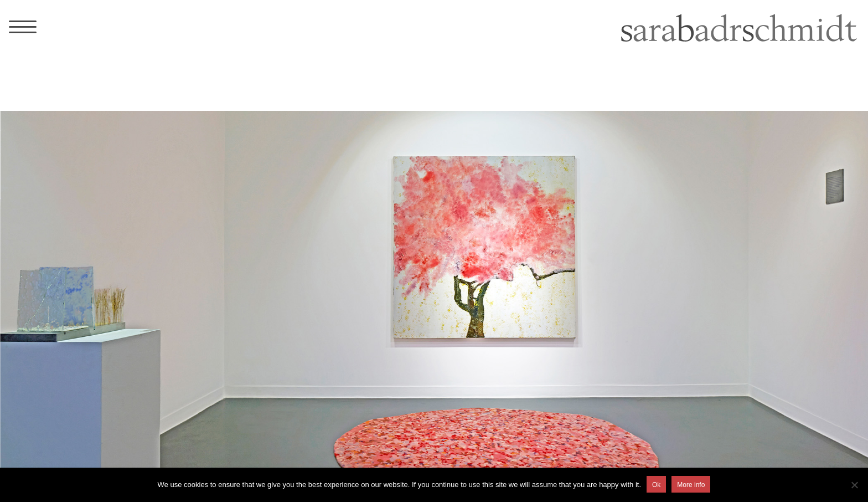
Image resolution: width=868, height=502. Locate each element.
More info (691, 485)
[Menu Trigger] (23, 26)
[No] (854, 485)
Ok (656, 485)
